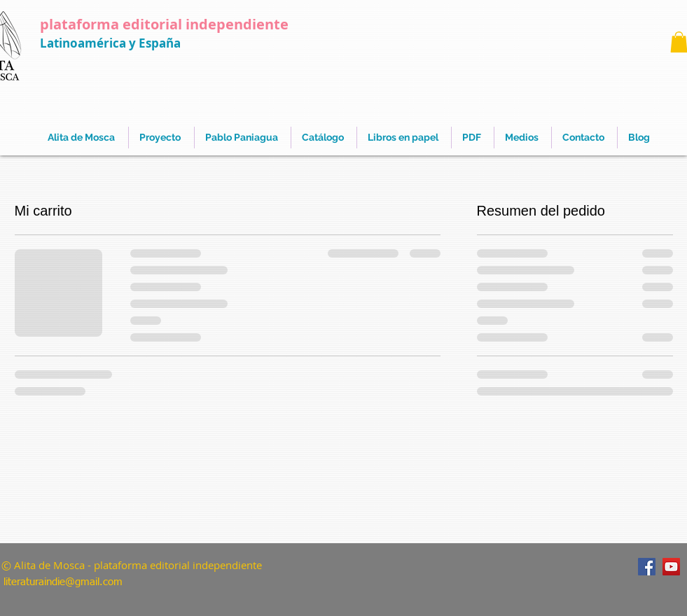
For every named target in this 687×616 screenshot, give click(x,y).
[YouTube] (671, 567)
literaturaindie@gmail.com (63, 582)
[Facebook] (647, 567)
